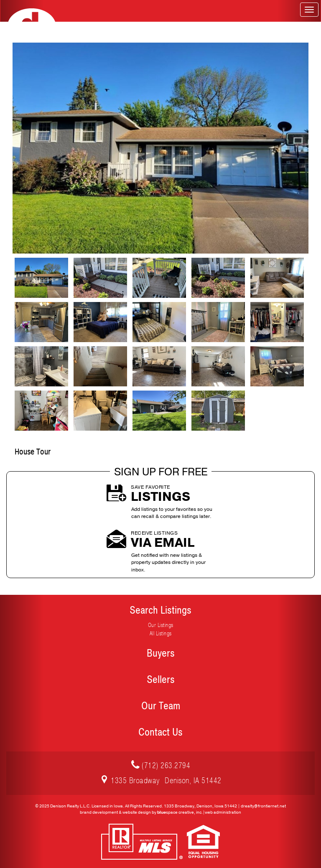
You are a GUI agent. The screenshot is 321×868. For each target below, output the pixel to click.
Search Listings (160, 610)
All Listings (161, 633)
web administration (223, 812)
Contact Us (160, 732)
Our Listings (161, 625)
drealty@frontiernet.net (263, 806)
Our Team (161, 706)
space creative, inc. (180, 812)
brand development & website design (115, 812)
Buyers (161, 653)
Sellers (161, 680)
